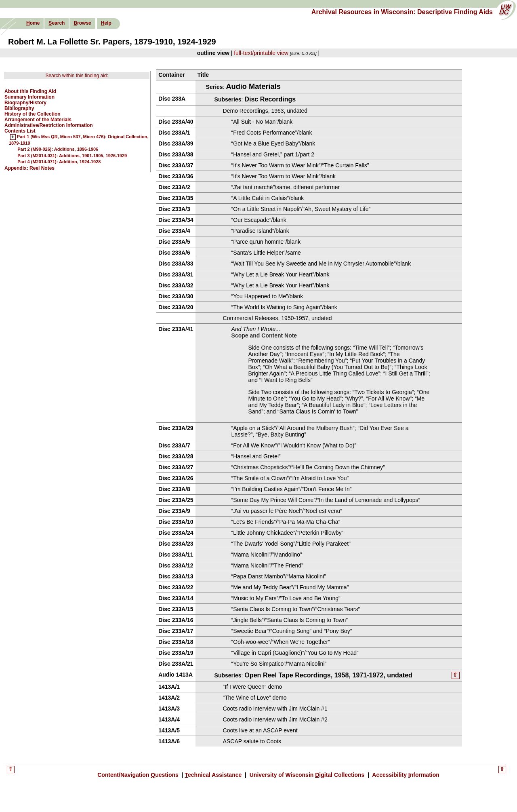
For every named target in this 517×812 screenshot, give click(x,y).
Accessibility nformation (405, 776)
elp (106, 23)
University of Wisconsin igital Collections (307, 776)
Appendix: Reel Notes (29, 168)
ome (33, 23)
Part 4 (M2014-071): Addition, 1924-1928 (59, 162)
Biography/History (25, 103)
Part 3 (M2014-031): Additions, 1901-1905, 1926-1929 (72, 156)
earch (57, 23)
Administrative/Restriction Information (49, 125)
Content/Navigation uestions (139, 776)
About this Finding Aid (30, 91)
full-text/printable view (261, 53)
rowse (82, 23)
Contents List (20, 131)
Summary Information (29, 97)
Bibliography (19, 108)
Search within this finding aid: (77, 76)
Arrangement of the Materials (38, 120)
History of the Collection (33, 114)
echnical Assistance (214, 776)
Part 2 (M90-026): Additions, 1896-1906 (58, 149)
